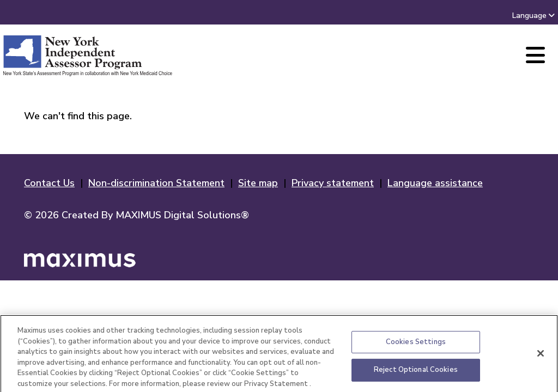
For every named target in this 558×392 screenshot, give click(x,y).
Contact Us (49, 183)
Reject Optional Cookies (416, 372)
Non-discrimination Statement (156, 183)
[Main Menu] (535, 56)
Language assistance (435, 183)
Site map (258, 183)
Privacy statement (333, 183)
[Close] (541, 356)
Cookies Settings (416, 345)
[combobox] (552, 16)
